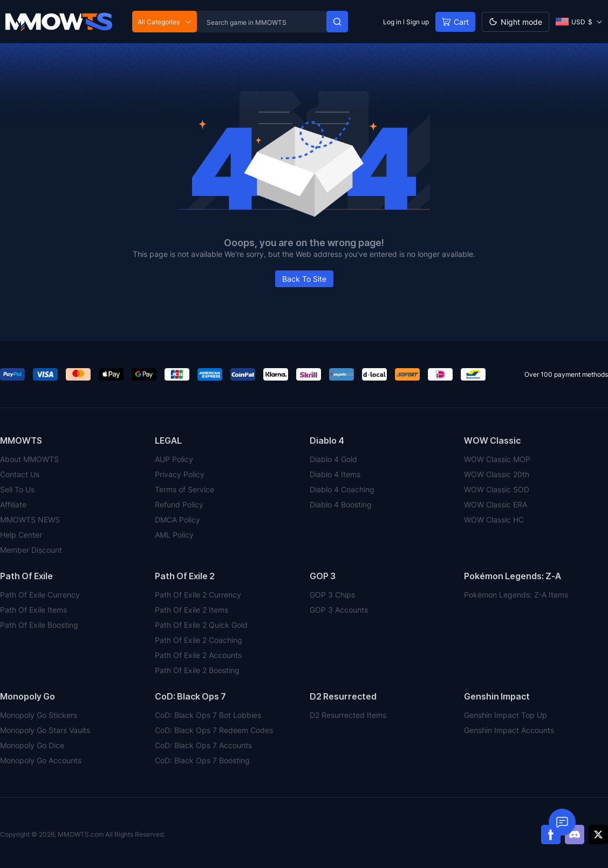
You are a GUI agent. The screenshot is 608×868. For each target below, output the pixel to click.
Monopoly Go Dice (32, 745)
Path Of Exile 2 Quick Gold (201, 625)
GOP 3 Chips (332, 595)
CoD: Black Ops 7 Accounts (203, 745)
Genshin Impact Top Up (505, 715)
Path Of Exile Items (33, 610)
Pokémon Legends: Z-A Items (516, 595)
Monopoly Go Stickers (39, 715)
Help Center (21, 535)
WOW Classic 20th (497, 474)
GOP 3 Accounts (339, 610)
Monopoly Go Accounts (41, 760)
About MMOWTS (29, 459)
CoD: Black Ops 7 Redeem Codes (214, 730)
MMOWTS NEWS (30, 520)
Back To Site (304, 279)
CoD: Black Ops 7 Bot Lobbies (208, 715)
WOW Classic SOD (497, 489)
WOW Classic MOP (497, 459)
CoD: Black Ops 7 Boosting (202, 760)
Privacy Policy (180, 474)
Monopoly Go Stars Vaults (45, 730)
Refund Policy (179, 504)
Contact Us (20, 474)
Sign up (418, 22)
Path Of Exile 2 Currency (198, 595)
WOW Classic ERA (496, 504)
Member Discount (31, 550)
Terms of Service (185, 489)
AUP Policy (174, 459)
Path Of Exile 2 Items (192, 610)
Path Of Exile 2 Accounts (198, 655)
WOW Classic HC (494, 520)
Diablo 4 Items (335, 474)
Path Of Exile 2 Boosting (197, 670)
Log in (392, 22)
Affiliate (13, 504)
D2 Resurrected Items (348, 715)
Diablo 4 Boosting (341, 504)
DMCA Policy (177, 520)
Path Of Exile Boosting (39, 625)
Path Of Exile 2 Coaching (199, 640)
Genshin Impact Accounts (509, 730)
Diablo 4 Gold (333, 459)
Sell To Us (17, 489)
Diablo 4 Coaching (342, 489)
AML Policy (174, 535)
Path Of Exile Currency (40, 595)
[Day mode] (515, 22)
